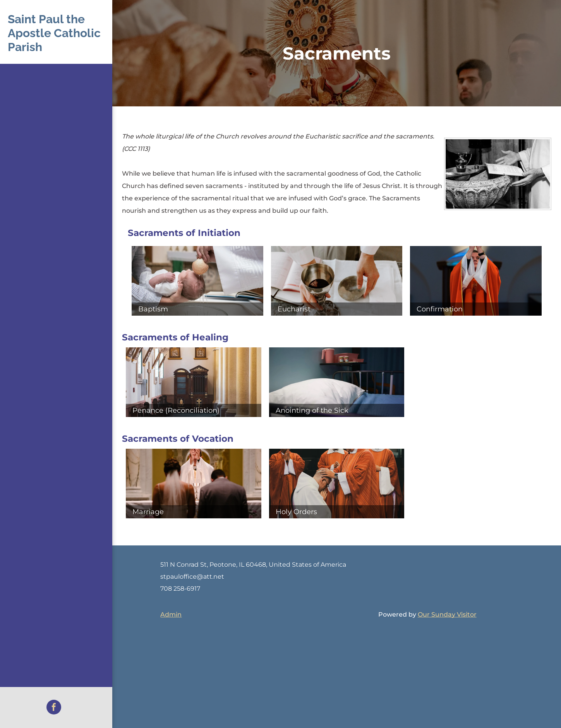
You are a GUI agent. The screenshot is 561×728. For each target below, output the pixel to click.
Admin (171, 614)
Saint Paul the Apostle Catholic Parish (54, 33)
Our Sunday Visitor (447, 614)
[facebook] (54, 708)
